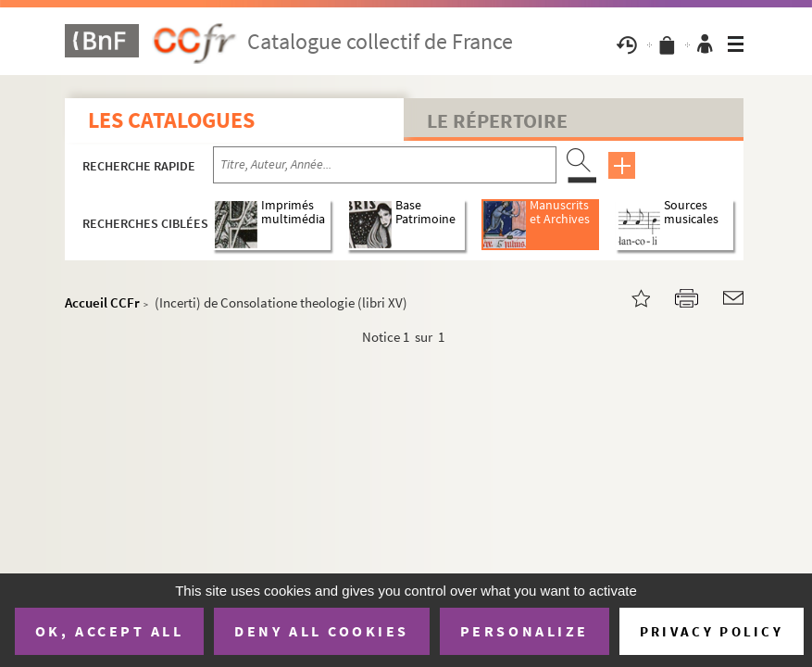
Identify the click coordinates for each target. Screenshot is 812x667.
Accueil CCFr (102, 302)
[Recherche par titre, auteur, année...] (385, 165)
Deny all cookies (321, 631)
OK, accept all (109, 631)
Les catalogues (171, 120)
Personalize (525, 631)
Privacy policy (712, 631)
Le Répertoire (497, 120)
